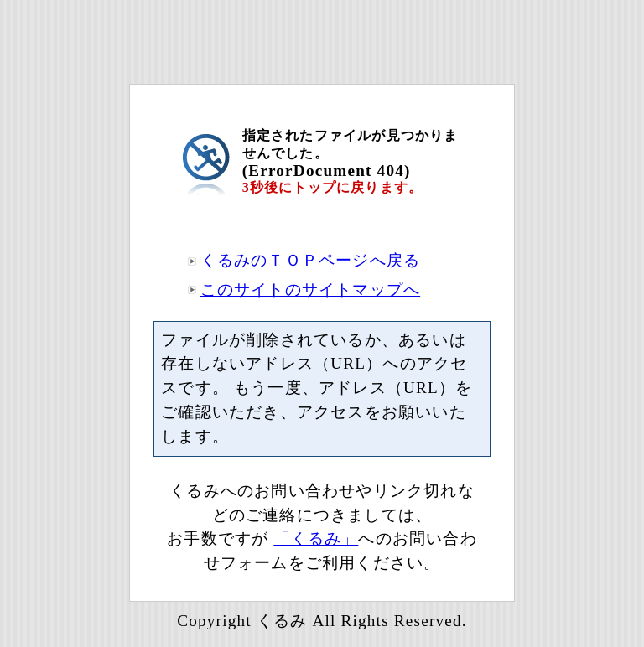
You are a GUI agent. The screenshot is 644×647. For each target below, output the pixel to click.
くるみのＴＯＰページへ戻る (311, 260)
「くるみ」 (316, 538)
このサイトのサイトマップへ (311, 290)
